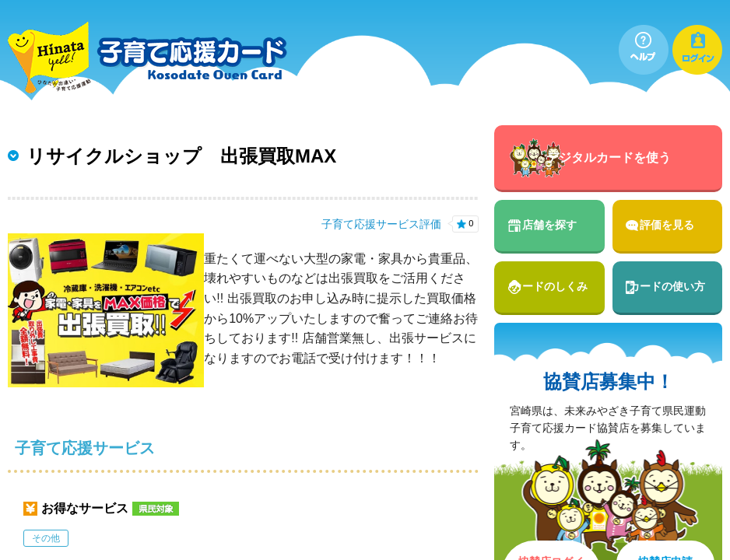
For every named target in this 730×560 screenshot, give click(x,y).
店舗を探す (549, 225)
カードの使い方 (667, 286)
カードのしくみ (549, 286)
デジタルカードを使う (609, 157)
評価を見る (667, 225)
